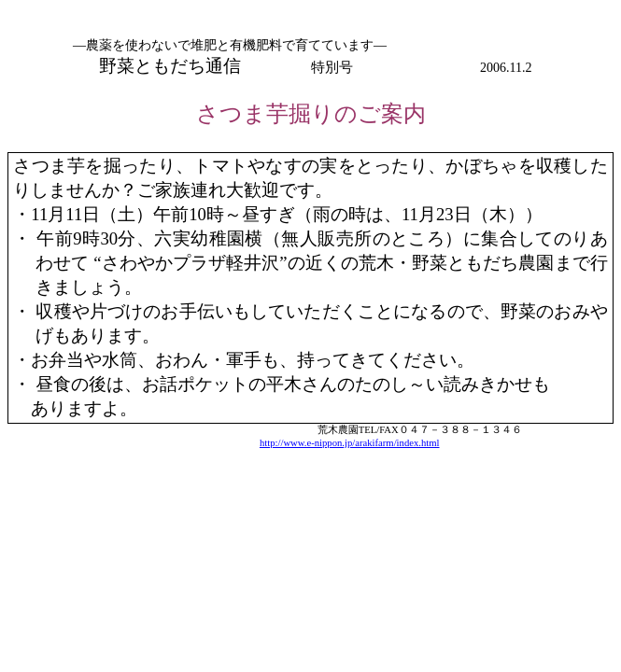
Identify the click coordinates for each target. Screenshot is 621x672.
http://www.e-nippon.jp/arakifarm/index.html (350, 443)
